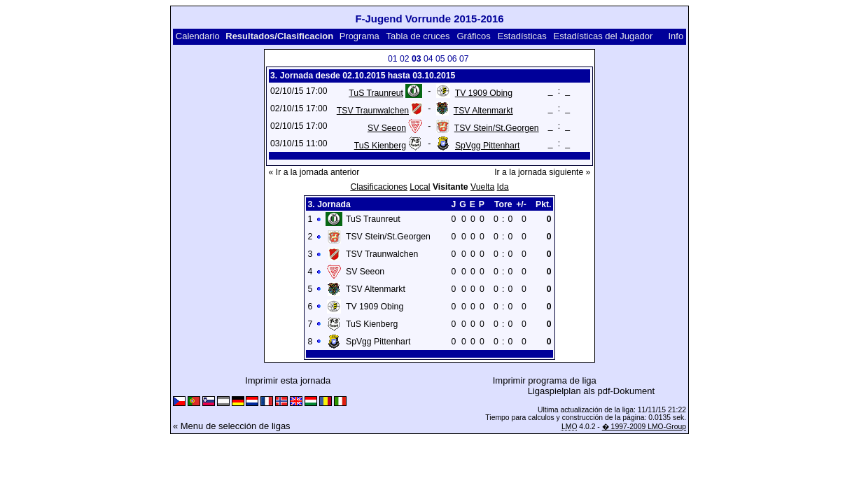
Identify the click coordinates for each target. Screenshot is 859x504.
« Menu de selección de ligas (232, 426)
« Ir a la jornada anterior (314, 172)
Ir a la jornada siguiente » (542, 172)
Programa (359, 36)
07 (464, 59)
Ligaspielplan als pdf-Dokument (591, 391)
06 (452, 59)
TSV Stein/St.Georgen (497, 128)
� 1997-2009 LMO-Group (644, 427)
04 (428, 59)
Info (676, 36)
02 (405, 59)
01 (393, 59)
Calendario (198, 36)
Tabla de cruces (418, 36)
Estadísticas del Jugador (603, 36)
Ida (503, 187)
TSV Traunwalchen (373, 111)
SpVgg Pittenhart (487, 146)
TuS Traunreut (376, 93)
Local (420, 187)
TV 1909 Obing (484, 93)
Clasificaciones (379, 187)
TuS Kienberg (380, 146)
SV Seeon (387, 128)
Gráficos (473, 36)
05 (440, 59)
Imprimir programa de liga (545, 380)
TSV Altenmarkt (483, 111)
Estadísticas (522, 36)
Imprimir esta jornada (288, 380)
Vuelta (482, 187)
